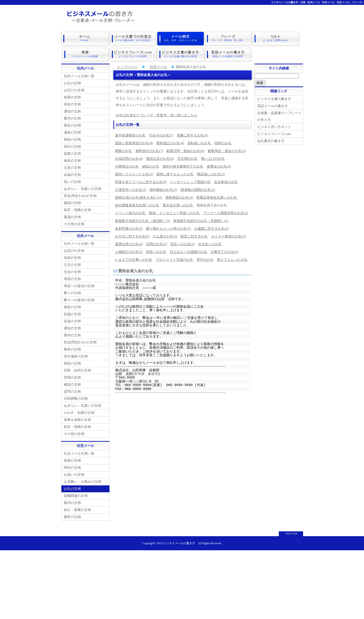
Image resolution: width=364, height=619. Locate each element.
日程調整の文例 (76, 397)
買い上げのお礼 (213, 157)
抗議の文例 (72, 312)
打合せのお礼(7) (161, 134)
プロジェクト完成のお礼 (174, 258)
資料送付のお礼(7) (149, 149)
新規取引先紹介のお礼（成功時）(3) (142, 219)
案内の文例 (72, 117)
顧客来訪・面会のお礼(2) (227, 149)
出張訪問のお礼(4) (129, 157)
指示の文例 (72, 145)
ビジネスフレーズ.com (133, 53)
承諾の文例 (72, 277)
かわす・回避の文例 (79, 411)
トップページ (127, 65)
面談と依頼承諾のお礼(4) (134, 141)
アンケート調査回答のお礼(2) (226, 211)
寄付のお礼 (205, 258)
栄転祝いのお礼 (199, 141)
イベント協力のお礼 (130, 211)
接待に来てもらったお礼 (175, 173)
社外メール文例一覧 (79, 242)
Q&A (276, 38)
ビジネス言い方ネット (274, 125)
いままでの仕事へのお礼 (134, 258)
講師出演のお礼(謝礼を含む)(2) (139, 196)
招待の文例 (72, 466)
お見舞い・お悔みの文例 (83, 480)
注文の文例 (72, 263)
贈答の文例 (72, 515)
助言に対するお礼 (194, 235)
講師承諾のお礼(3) (179, 196)
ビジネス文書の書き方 (181, 53)
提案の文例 (72, 152)
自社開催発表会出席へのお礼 (137, 204)
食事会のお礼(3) (219, 165)
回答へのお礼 (156, 250)
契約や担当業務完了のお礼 (183, 165)
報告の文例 (72, 124)
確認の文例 (72, 201)
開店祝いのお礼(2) (211, 173)
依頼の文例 (72, 103)
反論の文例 (72, 173)
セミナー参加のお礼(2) (228, 235)
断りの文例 (72, 291)
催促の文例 (72, 159)
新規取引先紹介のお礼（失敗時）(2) (201, 219)
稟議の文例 (72, 215)
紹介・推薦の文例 (77, 508)
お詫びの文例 (74, 89)
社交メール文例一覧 (79, 452)
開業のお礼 (124, 149)
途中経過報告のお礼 (130, 134)
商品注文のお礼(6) (160, 157)
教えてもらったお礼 (232, 258)
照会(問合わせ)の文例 (80, 194)
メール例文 (181, 38)
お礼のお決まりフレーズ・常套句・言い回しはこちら (157, 114)
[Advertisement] (182, 583)
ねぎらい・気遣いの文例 (83, 187)
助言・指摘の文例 (77, 208)
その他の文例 (74, 222)
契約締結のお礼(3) (163, 188)
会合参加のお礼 (226, 180)
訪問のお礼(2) (157, 242)
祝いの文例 (72, 180)
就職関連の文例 (76, 494)
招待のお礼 (223, 141)
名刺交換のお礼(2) (129, 227)
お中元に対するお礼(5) (132, 235)
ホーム (85, 38)
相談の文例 (72, 138)
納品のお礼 (151, 165)
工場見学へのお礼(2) (131, 188)
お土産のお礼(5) (165, 235)
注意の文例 (72, 166)
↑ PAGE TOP (291, 532)
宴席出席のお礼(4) (129, 242)
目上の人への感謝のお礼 (189, 250)
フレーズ (228, 38)
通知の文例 (72, 110)
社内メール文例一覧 (79, 74)
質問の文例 (72, 390)
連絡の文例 (72, 131)
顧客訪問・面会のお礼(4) (185, 149)
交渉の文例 (72, 270)
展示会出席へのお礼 (178, 204)
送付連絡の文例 (76, 355)
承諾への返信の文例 (79, 284)
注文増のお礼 (187, 157)
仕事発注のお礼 (127, 165)
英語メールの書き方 (228, 53)
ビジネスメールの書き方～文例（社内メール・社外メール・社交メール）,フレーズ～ (318, 2)
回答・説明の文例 (77, 369)
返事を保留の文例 (77, 418)
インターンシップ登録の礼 (190, 180)
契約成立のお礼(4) (170, 141)
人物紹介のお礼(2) (129, 250)
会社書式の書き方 (271, 139)
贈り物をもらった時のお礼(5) (168, 227)
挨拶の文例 (72, 96)
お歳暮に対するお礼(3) (211, 227)
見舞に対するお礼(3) (192, 134)
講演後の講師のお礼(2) (198, 188)
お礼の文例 (72, 81)
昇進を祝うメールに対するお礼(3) (141, 180)
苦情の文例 (72, 376)
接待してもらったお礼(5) (134, 173)
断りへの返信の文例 (79, 298)
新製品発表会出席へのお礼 (217, 196)
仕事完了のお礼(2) (224, 250)
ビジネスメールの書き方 (179, 542)
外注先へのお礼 (210, 242)
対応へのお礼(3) (182, 242)
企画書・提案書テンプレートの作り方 (279, 115)
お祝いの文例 (74, 473)
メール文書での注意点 (133, 38)
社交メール (158, 65)
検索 (85, 53)
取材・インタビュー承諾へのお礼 (174, 211)
